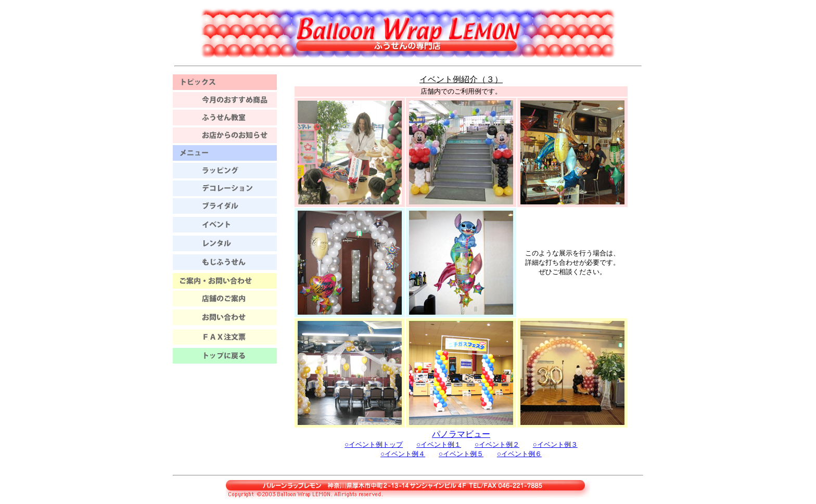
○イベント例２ (497, 444)
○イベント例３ (555, 444)
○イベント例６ (519, 454)
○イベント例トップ (374, 444)
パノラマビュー (461, 434)
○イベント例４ (403, 454)
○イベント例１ (439, 444)
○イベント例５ (461, 454)
